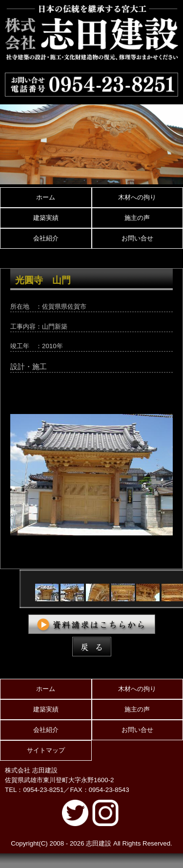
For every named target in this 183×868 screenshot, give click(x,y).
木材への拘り (137, 197)
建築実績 (46, 218)
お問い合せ (137, 238)
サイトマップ (46, 750)
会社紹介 (46, 238)
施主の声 (137, 218)
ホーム (46, 197)
